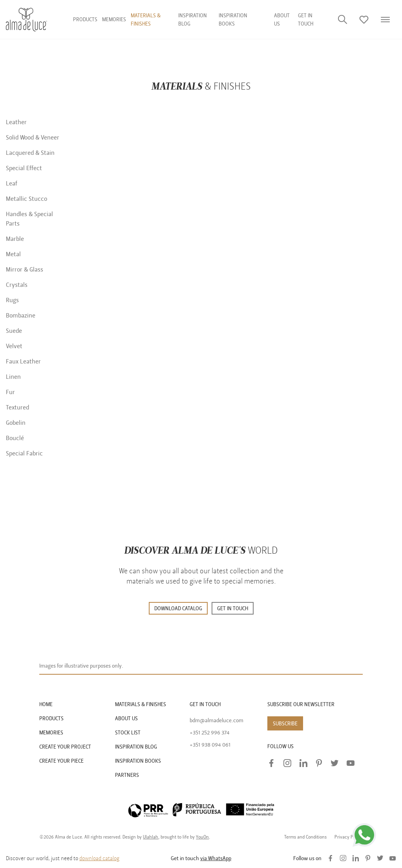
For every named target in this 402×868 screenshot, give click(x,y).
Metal (13, 254)
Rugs (12, 300)
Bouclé (15, 438)
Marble (15, 239)
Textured (17, 407)
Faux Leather (23, 362)
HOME (46, 704)
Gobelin (16, 423)
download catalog (99, 858)
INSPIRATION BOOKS (138, 761)
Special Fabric (24, 453)
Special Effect (24, 168)
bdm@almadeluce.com (217, 720)
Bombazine (21, 316)
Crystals (17, 285)
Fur (10, 392)
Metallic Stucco (26, 199)
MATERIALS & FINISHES (141, 704)
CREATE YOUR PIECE (61, 761)
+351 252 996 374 (210, 733)
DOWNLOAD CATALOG (178, 608)
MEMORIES (51, 733)
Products (85, 19)
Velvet (14, 346)
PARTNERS (127, 775)
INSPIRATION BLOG (136, 747)
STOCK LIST (128, 733)
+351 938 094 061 (210, 745)
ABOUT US (126, 718)
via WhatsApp (216, 858)
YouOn (202, 837)
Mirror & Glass (25, 270)
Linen (13, 377)
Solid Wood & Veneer (33, 138)
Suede (14, 331)
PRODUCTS (51, 718)
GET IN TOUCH (233, 608)
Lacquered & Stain (30, 153)
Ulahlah (151, 837)
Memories (114, 19)
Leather (16, 122)
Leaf (12, 184)
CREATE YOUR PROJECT (65, 747)
